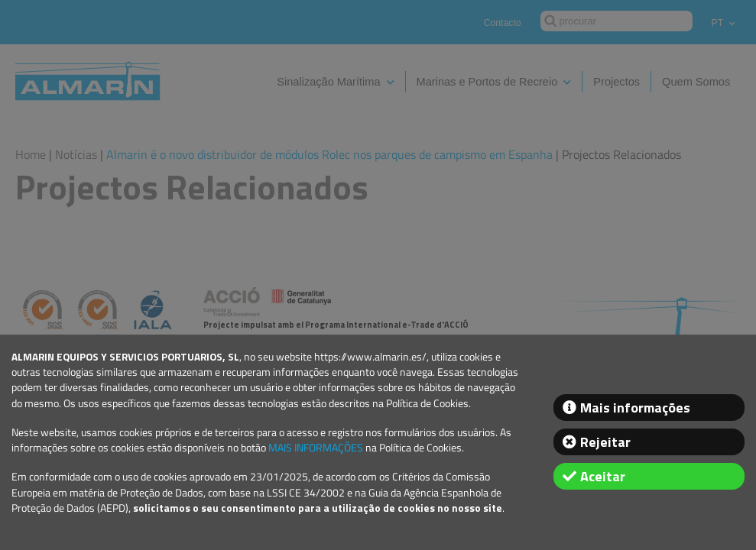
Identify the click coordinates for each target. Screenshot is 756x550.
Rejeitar (605, 442)
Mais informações (635, 408)
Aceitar (603, 476)
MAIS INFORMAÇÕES (316, 448)
